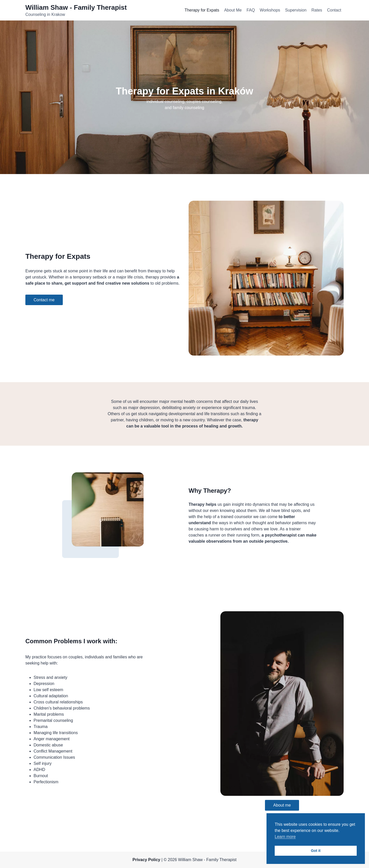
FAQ (251, 10)
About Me (233, 10)
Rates (317, 10)
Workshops (270, 10)
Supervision (296, 10)
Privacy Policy (146, 860)
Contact (334, 10)
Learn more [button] (285, 837)
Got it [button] (316, 851)
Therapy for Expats (202, 10)
